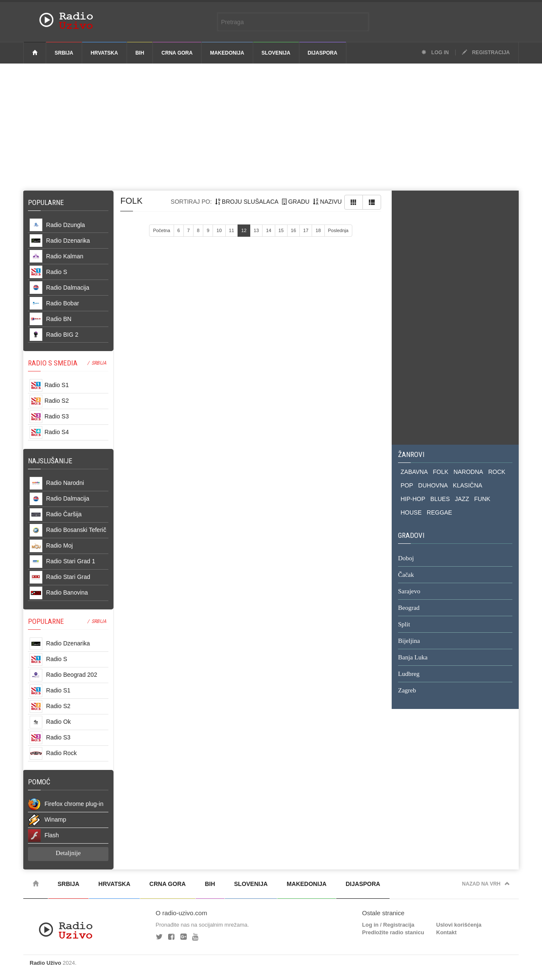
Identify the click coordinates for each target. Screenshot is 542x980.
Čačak (406, 575)
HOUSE (411, 512)
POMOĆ (39, 782)
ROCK (497, 472)
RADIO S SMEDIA (53, 363)
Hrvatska (104, 53)
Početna (161, 230)
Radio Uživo (45, 963)
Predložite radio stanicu (393, 932)
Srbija (64, 53)
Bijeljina (409, 641)
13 (256, 230)
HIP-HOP (413, 499)
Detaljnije (68, 853)
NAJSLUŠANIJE (50, 461)
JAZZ (462, 499)
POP (407, 485)
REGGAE (440, 512)
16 (293, 230)
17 (306, 230)
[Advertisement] (271, 127)
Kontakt (446, 932)
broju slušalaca (247, 202)
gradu (296, 202)
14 (268, 230)
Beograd (409, 608)
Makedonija (227, 53)
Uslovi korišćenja (459, 925)
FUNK (482, 499)
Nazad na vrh (486, 884)
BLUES (440, 499)
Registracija (486, 53)
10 (219, 230)
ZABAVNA (414, 472)
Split (404, 625)
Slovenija (276, 53)
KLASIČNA (468, 485)
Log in (435, 53)
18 (318, 230)
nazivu (327, 202)
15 (281, 230)
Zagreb (407, 691)
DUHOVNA (433, 485)
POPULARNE (46, 621)
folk (131, 201)
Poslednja (338, 230)
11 (232, 230)
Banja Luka (413, 658)
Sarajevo (409, 592)
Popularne (48, 202)
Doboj (406, 559)
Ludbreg (409, 674)
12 (244, 230)
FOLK (441, 472)
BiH (140, 53)
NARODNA (468, 472)
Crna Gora (177, 53)
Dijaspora (323, 53)
